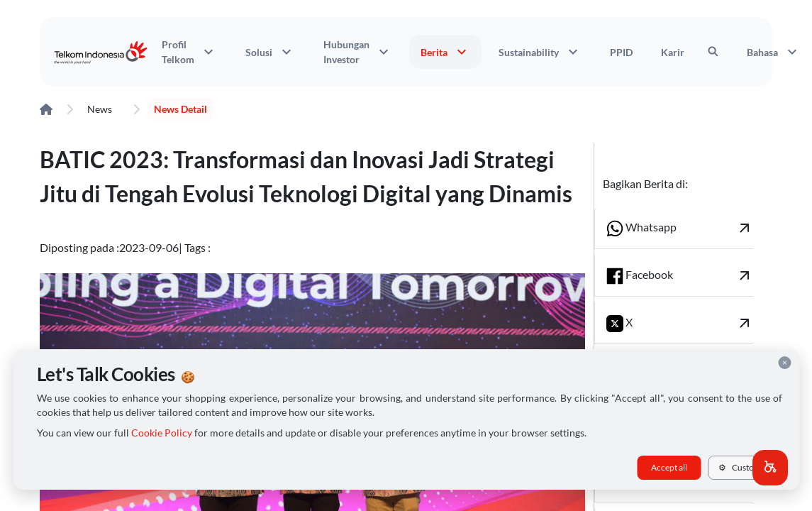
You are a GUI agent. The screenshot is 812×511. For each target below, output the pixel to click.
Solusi (270, 52)
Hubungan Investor (358, 52)
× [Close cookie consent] (785, 362)
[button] (770, 468)
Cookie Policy (162, 433)
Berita (445, 52)
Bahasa (774, 52)
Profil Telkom (189, 52)
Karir (673, 52)
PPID (621, 52)
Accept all (669, 467)
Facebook (680, 276)
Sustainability (540, 52)
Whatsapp (680, 228)
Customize (745, 467)
